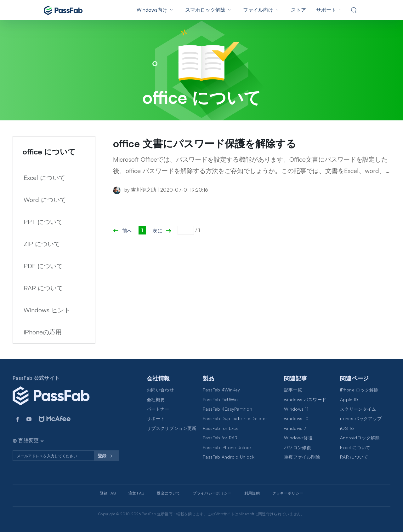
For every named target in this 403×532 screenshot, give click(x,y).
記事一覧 (293, 390)
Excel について (44, 178)
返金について (168, 493)
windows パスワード (305, 399)
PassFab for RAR (220, 438)
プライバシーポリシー (212, 493)
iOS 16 (347, 428)
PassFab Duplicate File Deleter (235, 418)
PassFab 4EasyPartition (227, 409)
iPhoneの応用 (43, 332)
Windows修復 (298, 438)
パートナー (158, 409)
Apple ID (349, 399)
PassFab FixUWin (220, 399)
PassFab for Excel (221, 428)
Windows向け (152, 10)
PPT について (43, 222)
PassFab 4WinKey (221, 390)
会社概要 (156, 399)
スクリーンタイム (358, 409)
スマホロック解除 (205, 10)
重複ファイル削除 (302, 457)
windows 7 (295, 428)
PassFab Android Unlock (229, 457)
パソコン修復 (298, 447)
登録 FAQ (108, 493)
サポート (326, 10)
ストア (298, 10)
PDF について (43, 266)
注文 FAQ (136, 493)
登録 (106, 456)
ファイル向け (258, 10)
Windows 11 (296, 409)
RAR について (43, 288)
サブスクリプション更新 (172, 428)
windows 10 (296, 418)
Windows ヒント (47, 310)
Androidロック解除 (360, 438)
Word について (45, 200)
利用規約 (252, 493)
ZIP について (42, 244)
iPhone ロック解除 (359, 390)
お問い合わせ (160, 390)
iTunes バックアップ (361, 418)
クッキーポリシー (288, 493)
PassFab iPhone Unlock (227, 447)
